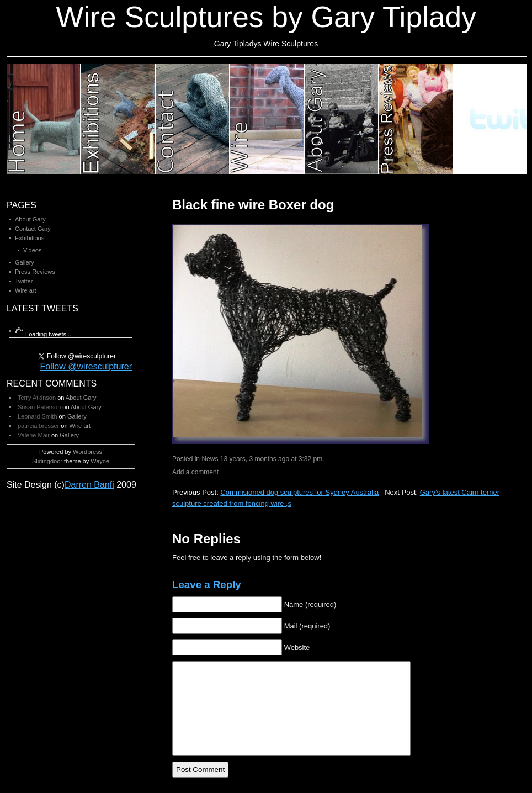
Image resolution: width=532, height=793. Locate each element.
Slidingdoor (47, 461)
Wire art (26, 290)
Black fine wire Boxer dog (253, 205)
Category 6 (416, 119)
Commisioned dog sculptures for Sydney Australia (299, 492)
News (210, 459)
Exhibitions (30, 238)
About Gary (30, 219)
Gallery (25, 262)
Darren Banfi (89, 485)
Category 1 (44, 119)
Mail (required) (307, 626)
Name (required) (310, 604)
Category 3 (193, 119)
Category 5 (342, 119)
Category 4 (267, 119)
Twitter (24, 281)
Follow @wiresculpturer (86, 366)
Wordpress (87, 452)
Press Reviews (35, 272)
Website (297, 647)
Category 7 (490, 119)
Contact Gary (33, 229)
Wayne (100, 461)
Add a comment (195, 472)
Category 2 (118, 119)
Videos (32, 250)
